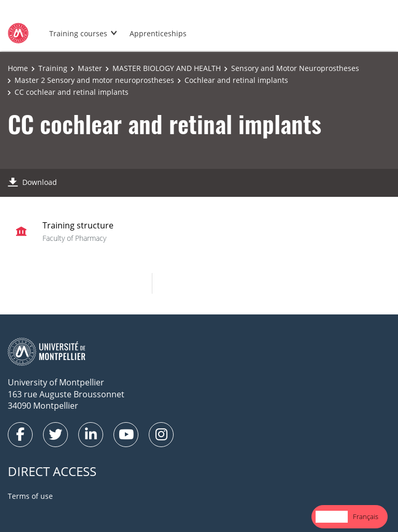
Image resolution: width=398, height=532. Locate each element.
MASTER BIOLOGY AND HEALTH (167, 68)
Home (18, 68)
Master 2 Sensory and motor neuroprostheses (94, 80)
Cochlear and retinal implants (236, 80)
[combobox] (332, 517)
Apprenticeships (158, 33)
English (332, 516)
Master (90, 68)
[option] (366, 517)
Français (366, 516)
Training (53, 68)
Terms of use (30, 496)
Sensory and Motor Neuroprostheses (295, 68)
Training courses (78, 33)
